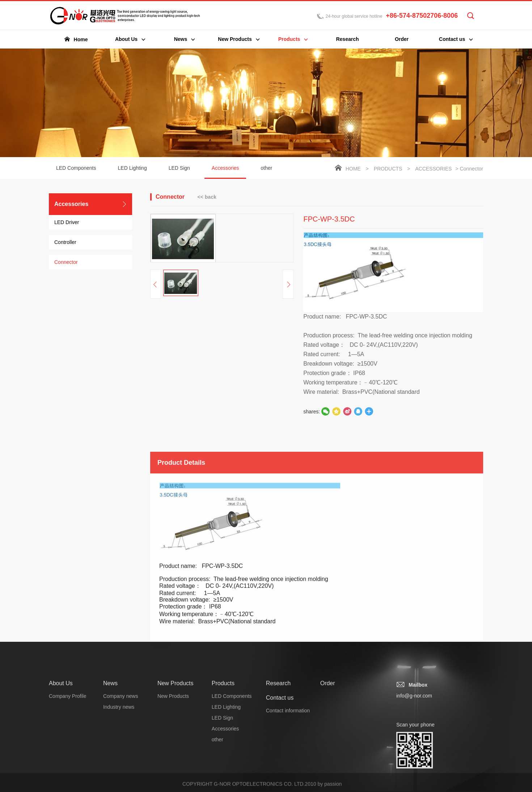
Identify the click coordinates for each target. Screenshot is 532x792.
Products (388, 169)
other (266, 168)
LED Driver (67, 222)
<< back (207, 197)
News (110, 757)
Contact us (280, 772)
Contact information (288, 785)
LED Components (76, 168)
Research (278, 757)
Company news (121, 770)
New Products (176, 757)
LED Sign (179, 168)
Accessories (225, 172)
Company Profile (68, 770)
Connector (66, 262)
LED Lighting (132, 168)
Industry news (119, 781)
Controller (65, 242)
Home (353, 169)
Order (328, 757)
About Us (61, 757)
